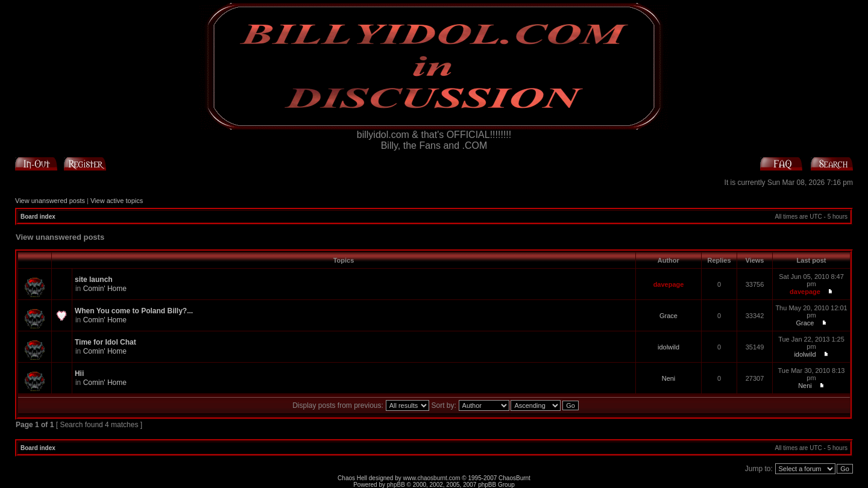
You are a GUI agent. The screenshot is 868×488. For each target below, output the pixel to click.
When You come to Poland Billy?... (134, 311)
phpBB (396, 485)
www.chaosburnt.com (432, 478)
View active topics (117, 201)
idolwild (668, 347)
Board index (38, 217)
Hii (79, 374)
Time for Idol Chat (105, 342)
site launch (94, 280)
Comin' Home (105, 289)
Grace (668, 316)
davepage (669, 284)
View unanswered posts (50, 201)
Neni (669, 378)
